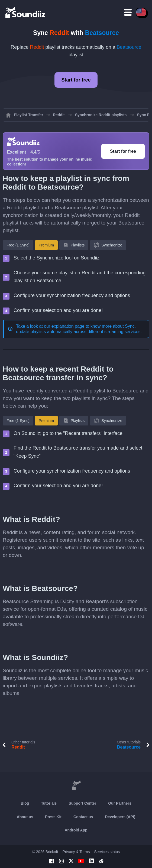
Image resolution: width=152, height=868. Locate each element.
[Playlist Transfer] (26, 12)
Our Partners (120, 803)
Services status (107, 852)
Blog (25, 803)
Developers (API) (120, 817)
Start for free (76, 80)
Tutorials (49, 803)
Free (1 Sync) (18, 245)
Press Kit (53, 817)
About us (25, 817)
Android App (76, 830)
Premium (46, 245)
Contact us (83, 817)
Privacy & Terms (76, 852)
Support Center (82, 803)
